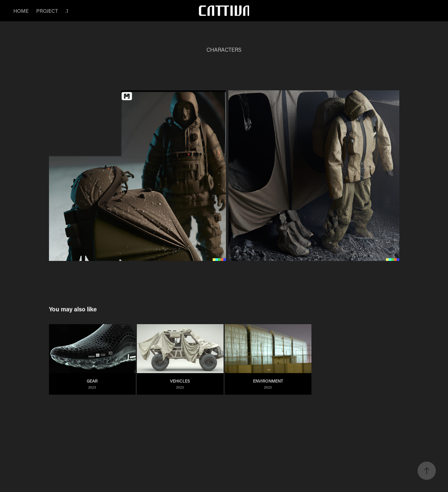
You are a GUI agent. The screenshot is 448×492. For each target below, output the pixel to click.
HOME (21, 11)
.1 (67, 11)
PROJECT (47, 11)
